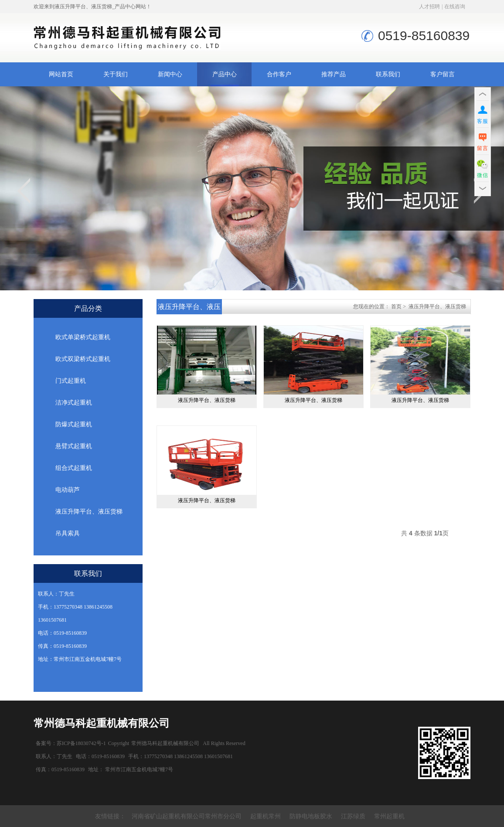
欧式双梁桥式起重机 (83, 359)
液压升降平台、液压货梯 (89, 512)
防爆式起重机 (74, 424)
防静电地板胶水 (311, 816)
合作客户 (279, 74)
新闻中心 (170, 74)
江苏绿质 (353, 816)
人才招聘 (429, 7)
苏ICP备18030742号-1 (81, 743)
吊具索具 (68, 533)
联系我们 (388, 74)
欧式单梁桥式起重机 (83, 337)
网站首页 (61, 74)
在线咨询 (455, 7)
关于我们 (116, 74)
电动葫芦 (68, 490)
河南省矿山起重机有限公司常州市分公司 (187, 816)
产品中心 (225, 74)
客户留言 (443, 74)
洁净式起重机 (74, 403)
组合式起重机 (74, 468)
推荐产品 (334, 74)
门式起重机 (71, 381)
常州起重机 (389, 816)
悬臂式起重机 (74, 446)
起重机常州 (266, 816)
